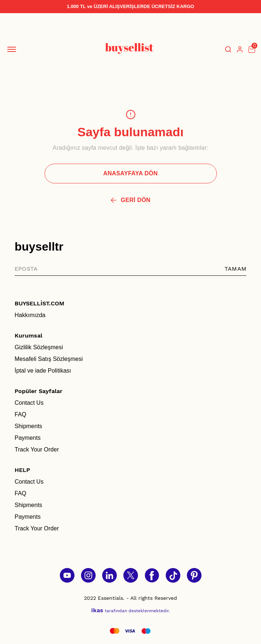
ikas (97, 610)
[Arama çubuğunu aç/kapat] (228, 49)
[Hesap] (240, 49)
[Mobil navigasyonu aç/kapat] (13, 49)
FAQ (20, 414)
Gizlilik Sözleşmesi (39, 347)
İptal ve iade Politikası (43, 371)
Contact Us (29, 403)
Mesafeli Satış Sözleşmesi (49, 359)
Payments (28, 438)
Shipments (28, 426)
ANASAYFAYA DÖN (130, 173)
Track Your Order (37, 449)
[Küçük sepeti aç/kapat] (252, 49)
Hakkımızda (30, 315)
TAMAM (235, 269)
